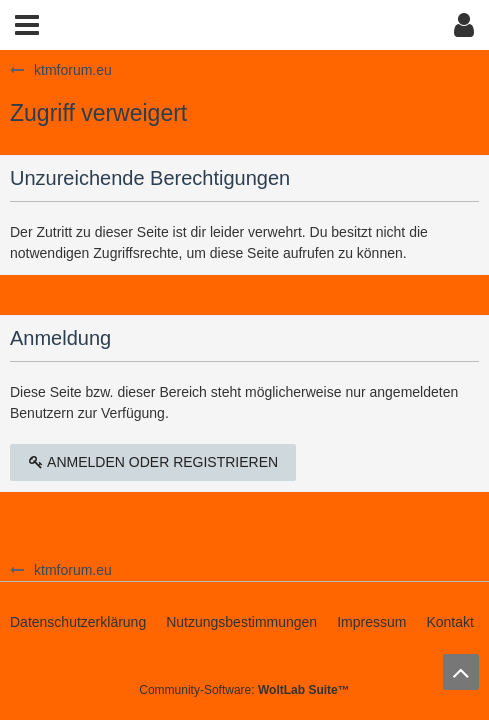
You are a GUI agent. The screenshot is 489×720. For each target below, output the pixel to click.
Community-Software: (244, 690)
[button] (27, 25)
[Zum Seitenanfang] (461, 672)
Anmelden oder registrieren (153, 462)
